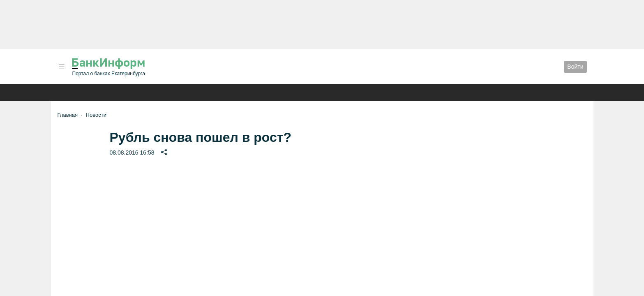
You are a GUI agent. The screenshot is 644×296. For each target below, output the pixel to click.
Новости (96, 115)
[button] (62, 67)
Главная (68, 115)
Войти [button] (575, 67)
